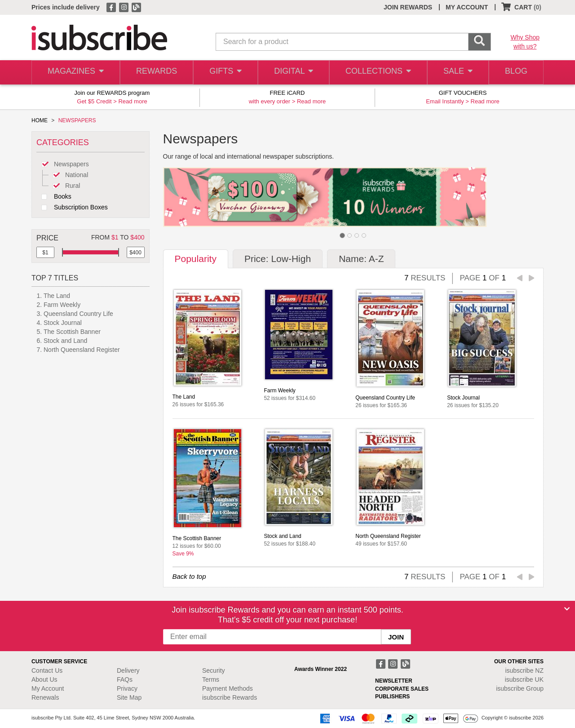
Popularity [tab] (196, 259)
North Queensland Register (82, 350)
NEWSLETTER (394, 681)
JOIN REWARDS (408, 7)
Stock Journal (63, 323)
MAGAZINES (75, 73)
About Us (44, 679)
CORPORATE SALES (402, 689)
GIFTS (224, 73)
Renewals (45, 697)
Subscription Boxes (72, 207)
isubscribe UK (524, 679)
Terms (211, 679)
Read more (133, 101)
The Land (57, 296)
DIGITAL (293, 73)
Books (54, 196)
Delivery (128, 670)
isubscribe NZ (524, 670)
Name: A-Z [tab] (361, 259)
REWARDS (155, 73)
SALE (456, 73)
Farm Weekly (62, 305)
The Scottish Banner (72, 332)
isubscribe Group (520, 688)
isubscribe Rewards (230, 697)
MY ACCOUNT (467, 7)
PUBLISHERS (392, 697)
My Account (48, 688)
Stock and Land (65, 341)
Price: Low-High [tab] (278, 259)
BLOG (515, 73)
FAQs (125, 679)
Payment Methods (228, 688)
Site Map (129, 697)
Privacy (127, 688)
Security (214, 670)
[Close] (567, 609)
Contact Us (47, 670)
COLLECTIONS (376, 73)
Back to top (189, 576)
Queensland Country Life (78, 314)
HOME (40, 120)
